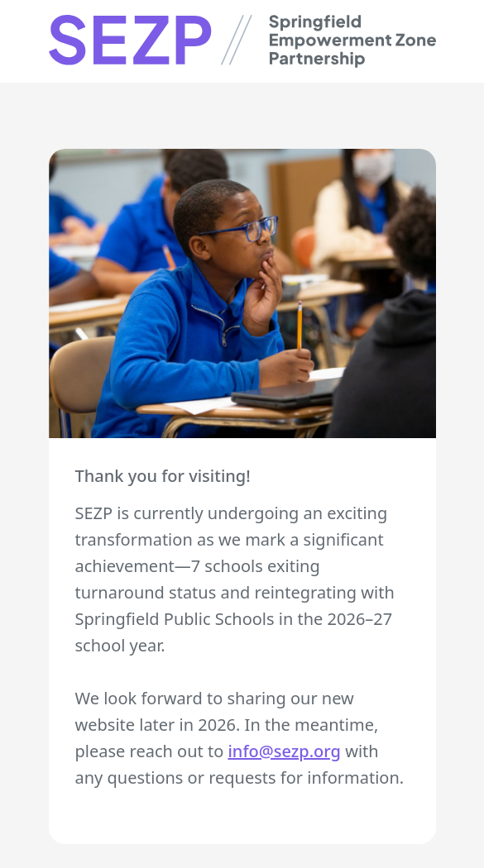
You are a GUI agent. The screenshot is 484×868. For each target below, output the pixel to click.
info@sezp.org (284, 751)
